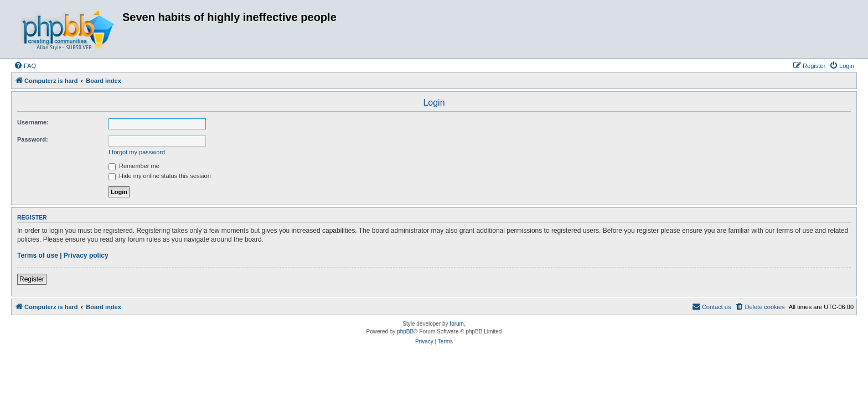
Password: (33, 139)
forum (457, 324)
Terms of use (38, 255)
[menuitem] (25, 66)
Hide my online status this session (160, 176)
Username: (33, 122)
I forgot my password (137, 152)
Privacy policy (86, 255)
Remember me (134, 166)
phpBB (405, 331)
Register (32, 279)
